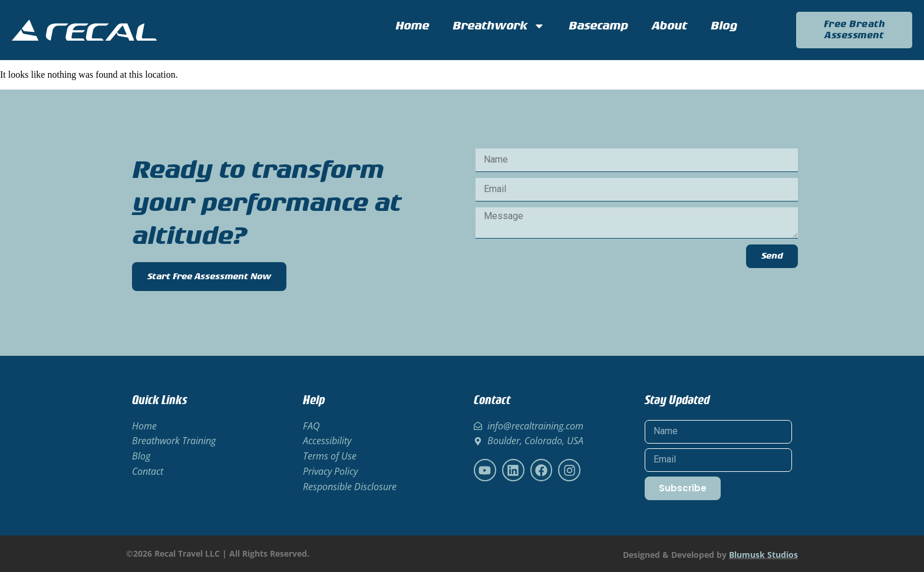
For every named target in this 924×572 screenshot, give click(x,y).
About (669, 26)
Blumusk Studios (763, 555)
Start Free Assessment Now (209, 277)
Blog (724, 26)
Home (412, 26)
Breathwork (499, 26)
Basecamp (598, 26)
